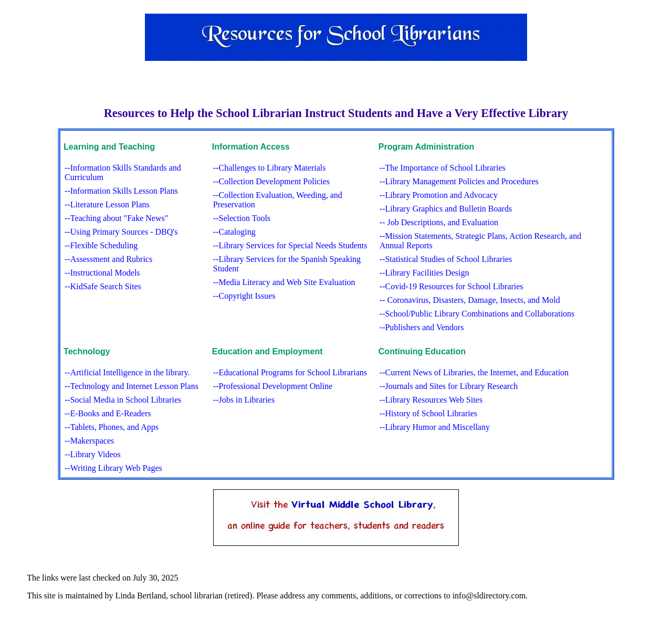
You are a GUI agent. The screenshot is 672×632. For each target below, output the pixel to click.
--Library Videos (93, 454)
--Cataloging (234, 232)
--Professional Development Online (273, 386)
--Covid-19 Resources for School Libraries (451, 286)
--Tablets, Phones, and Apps (112, 427)
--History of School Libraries (428, 413)
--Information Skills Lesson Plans (121, 191)
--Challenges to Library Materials (270, 168)
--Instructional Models (102, 273)
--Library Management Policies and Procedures (459, 181)
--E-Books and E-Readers (108, 413)
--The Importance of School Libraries (443, 168)
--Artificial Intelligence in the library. (127, 372)
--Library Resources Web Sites (431, 400)
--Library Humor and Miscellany (435, 427)
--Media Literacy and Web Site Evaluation (284, 282)
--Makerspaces (89, 441)
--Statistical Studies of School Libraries (446, 259)
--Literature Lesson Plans (107, 204)
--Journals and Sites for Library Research (449, 386)
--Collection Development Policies (271, 181)
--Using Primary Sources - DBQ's (121, 232)
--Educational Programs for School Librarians (290, 372)
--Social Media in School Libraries (123, 400)
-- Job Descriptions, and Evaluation (439, 222)
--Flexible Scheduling (101, 245)
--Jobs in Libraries (244, 400)
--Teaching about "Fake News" (116, 218)
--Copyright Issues (244, 296)
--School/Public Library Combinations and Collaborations (477, 314)
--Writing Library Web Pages (113, 468)
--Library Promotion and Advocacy (439, 195)
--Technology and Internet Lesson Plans (132, 386)
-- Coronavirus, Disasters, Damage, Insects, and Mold (470, 300)
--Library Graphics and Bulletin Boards (446, 209)
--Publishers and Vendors (422, 327)
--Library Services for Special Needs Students (290, 245)
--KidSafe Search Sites (103, 286)
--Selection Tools (242, 218)
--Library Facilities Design (424, 273)
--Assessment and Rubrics (108, 259)
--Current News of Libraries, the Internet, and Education (474, 372)
